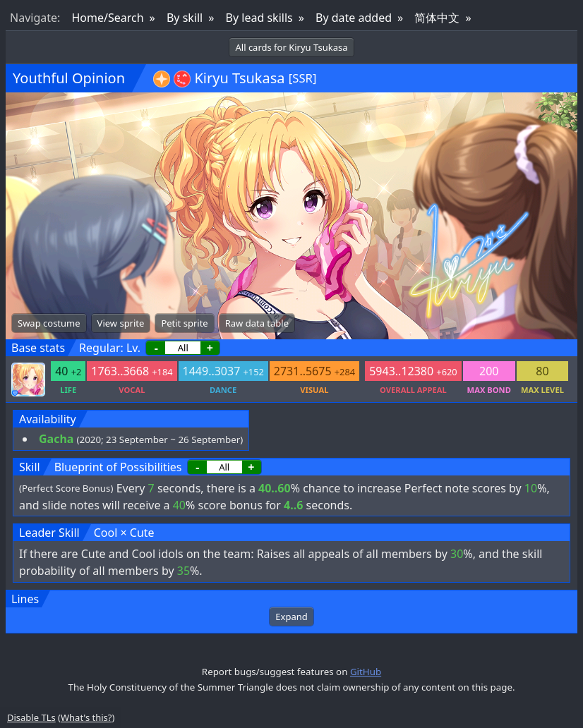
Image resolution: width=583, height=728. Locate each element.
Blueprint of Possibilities (118, 467)
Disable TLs (31, 717)
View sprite (121, 323)
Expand (291, 617)
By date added (354, 18)
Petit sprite (184, 323)
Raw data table (257, 323)
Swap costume (49, 323)
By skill (185, 18)
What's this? (86, 717)
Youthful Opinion (69, 78)
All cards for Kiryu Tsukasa (291, 47)
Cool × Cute (124, 533)
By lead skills (259, 18)
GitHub (366, 672)
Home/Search (107, 18)
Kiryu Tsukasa (239, 78)
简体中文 (437, 18)
